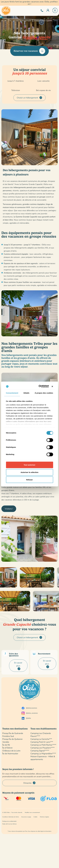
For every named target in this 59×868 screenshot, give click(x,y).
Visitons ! (9, 509)
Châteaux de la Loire (11, 751)
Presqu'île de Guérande (13, 733)
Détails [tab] (26, 393)
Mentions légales (44, 817)
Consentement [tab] (12, 393)
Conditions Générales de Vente (11, 817)
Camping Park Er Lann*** (42, 742)
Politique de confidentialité (9, 821)
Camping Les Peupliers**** (43, 748)
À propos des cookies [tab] (44, 393)
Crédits (35, 817)
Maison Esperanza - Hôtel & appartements (43, 758)
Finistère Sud (8, 736)
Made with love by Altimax (9, 824)
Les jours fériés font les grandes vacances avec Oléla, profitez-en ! (30, 3)
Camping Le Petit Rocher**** (43, 745)
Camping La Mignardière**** (43, 753)
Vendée (6, 742)
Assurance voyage (26, 817)
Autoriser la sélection (29, 472)
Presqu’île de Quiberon (12, 739)
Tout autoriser (30, 465)
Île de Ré (6, 745)
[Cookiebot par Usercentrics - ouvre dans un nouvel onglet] (39, 386)
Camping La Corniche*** (41, 739)
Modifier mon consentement (32, 812)
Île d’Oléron (7, 748)
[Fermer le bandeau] (52, 386)
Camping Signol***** (40, 751)
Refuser (30, 480)
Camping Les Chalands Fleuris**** (41, 735)
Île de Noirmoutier (10, 753)
